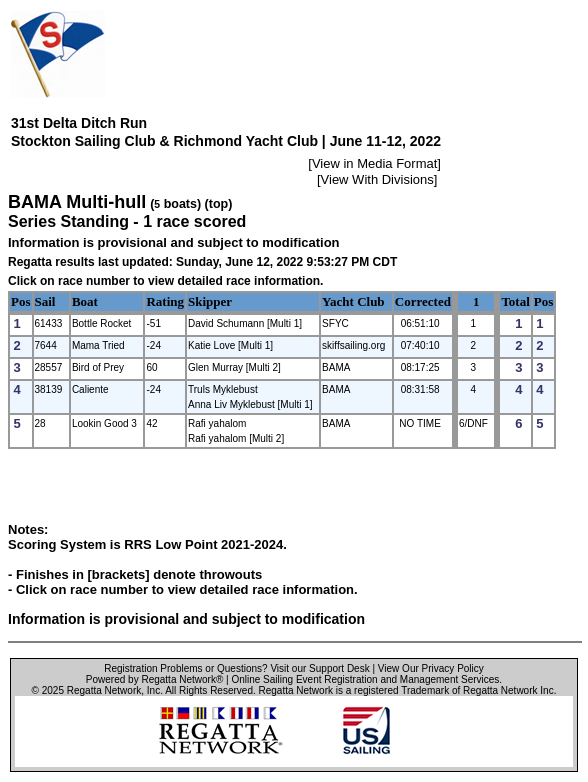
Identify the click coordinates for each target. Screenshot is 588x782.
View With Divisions (377, 179)
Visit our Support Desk (319, 668)
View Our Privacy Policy (431, 668)
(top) (219, 204)
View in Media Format (374, 163)
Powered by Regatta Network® (154, 679)
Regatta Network (104, 690)
